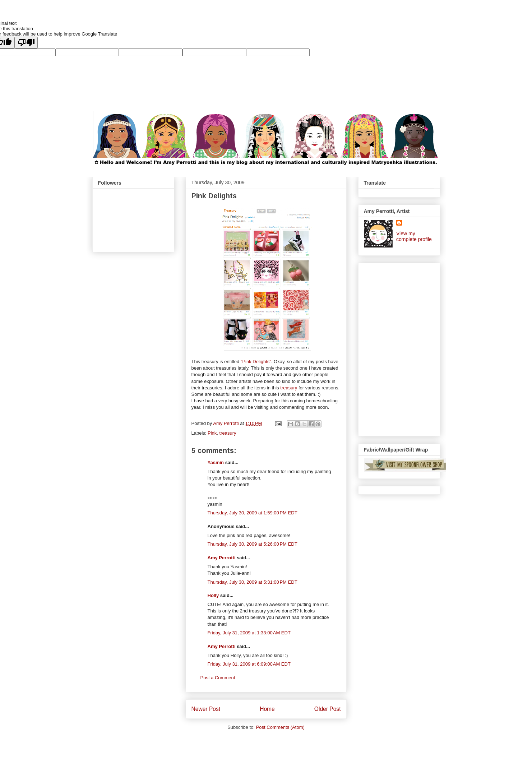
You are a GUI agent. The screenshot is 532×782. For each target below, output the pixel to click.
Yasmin (216, 462)
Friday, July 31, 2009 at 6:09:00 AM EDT (249, 664)
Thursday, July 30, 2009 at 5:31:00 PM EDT (253, 582)
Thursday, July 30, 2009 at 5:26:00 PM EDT (253, 544)
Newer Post (206, 709)
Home (267, 709)
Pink (212, 433)
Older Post (328, 709)
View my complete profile (414, 236)
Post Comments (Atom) (280, 727)
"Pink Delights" (256, 362)
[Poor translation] (26, 43)
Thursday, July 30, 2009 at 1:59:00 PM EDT (253, 513)
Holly (213, 595)
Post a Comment (218, 678)
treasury (289, 388)
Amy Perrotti (222, 558)
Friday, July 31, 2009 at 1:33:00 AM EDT (249, 633)
